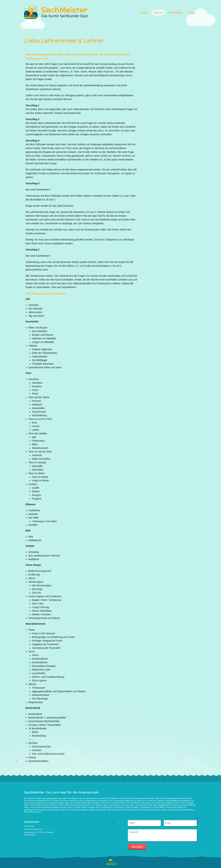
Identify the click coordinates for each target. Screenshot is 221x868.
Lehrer (158, 13)
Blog (192, 13)
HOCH (110, 864)
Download (176, 13)
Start (144, 13)
